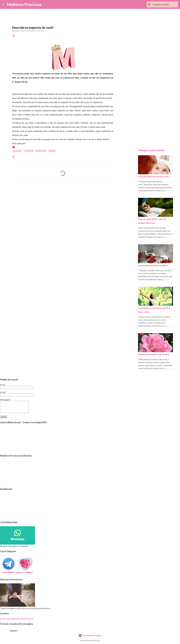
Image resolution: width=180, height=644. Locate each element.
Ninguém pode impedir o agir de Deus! (154, 354)
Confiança (29, 151)
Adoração (17, 151)
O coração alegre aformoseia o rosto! (153, 177)
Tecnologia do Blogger (90, 635)
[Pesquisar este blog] (165, 4)
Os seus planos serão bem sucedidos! (153, 266)
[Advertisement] (63, 205)
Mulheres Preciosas (24, 4)
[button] (13, 36)
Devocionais (41, 151)
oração (52, 151)
